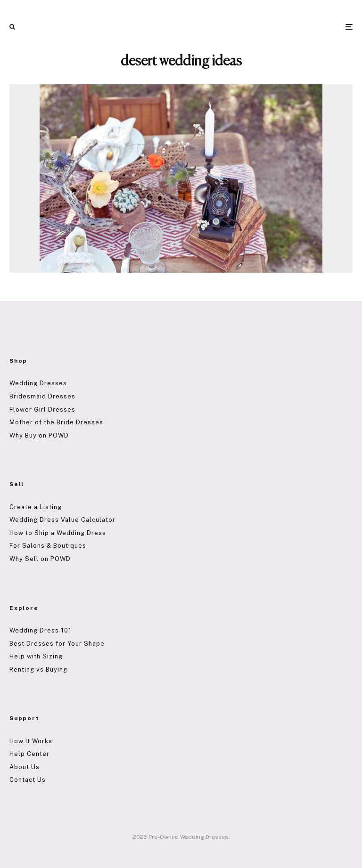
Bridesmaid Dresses (42, 396)
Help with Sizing (36, 656)
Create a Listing (36, 507)
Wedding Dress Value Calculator (62, 520)
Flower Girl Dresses (42, 410)
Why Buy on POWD (39, 435)
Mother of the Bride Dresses (56, 422)
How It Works (31, 741)
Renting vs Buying (38, 669)
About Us (25, 767)
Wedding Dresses (38, 383)
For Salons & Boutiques (48, 546)
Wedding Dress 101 (41, 630)
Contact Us (28, 780)
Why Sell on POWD (40, 559)
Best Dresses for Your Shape (57, 644)
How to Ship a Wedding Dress (58, 533)
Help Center (29, 754)
